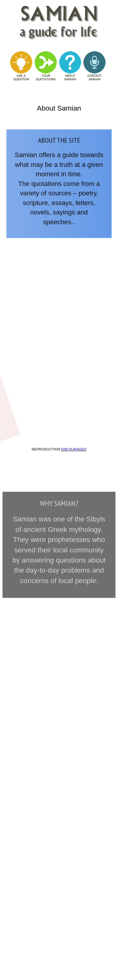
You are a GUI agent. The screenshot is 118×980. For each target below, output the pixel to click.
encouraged (74, 449)
